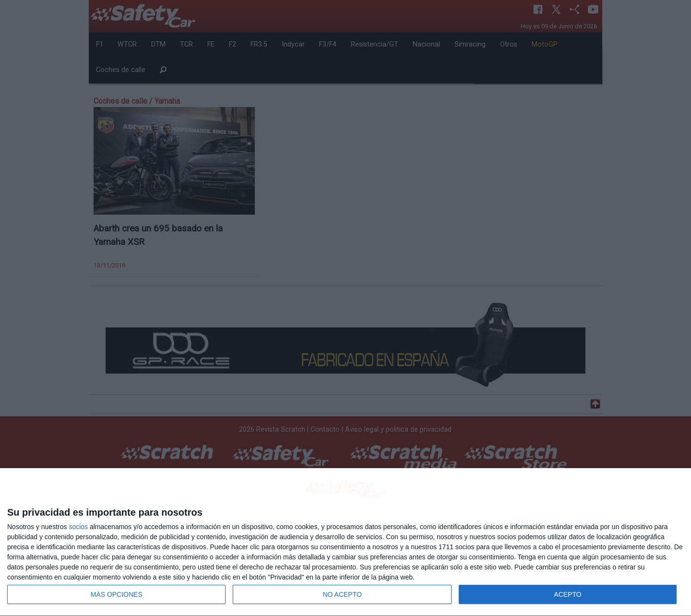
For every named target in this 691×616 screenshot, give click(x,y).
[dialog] (345, 542)
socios (78, 527)
